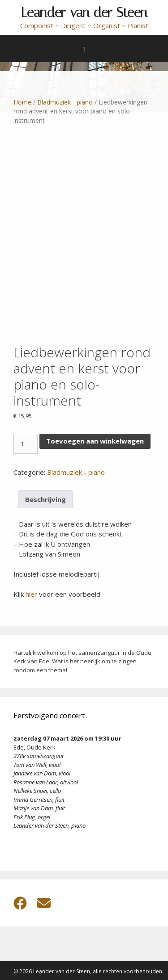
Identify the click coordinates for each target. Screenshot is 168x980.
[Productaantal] (26, 444)
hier (31, 594)
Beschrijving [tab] (45, 499)
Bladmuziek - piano (65, 102)
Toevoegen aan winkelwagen (95, 441)
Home (22, 102)
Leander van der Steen (84, 13)
